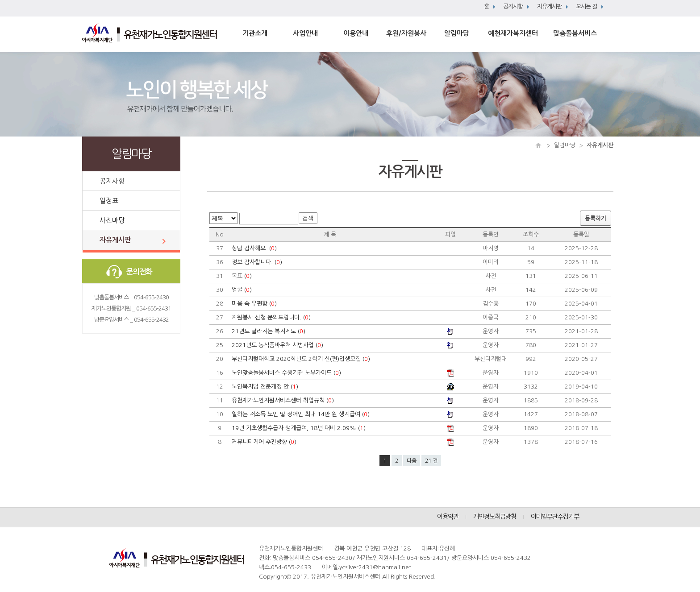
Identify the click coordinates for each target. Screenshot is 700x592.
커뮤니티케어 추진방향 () (265, 442)
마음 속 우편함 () (255, 304)
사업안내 (305, 33)
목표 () (243, 276)
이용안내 (356, 33)
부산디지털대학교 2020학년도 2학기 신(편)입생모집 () (302, 359)
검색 (308, 218)
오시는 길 (586, 6)
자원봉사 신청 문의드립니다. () (272, 317)
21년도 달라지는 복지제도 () (269, 331)
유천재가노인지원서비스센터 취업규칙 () (284, 400)
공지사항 (513, 6)
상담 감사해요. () (255, 248)
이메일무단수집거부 (555, 517)
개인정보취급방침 (495, 517)
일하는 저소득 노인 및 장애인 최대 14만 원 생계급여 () (302, 414)
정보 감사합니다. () (258, 262)
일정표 (109, 201)
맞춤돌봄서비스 (575, 33)
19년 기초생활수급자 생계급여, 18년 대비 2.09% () (300, 428)
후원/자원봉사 (406, 33)
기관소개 (255, 33)
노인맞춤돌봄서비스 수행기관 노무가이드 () (287, 373)
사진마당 (112, 220)
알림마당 (457, 33)
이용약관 (448, 517)
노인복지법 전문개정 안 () (266, 387)
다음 (412, 461)
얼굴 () (243, 290)
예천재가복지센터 (513, 33)
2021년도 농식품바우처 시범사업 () (278, 345)
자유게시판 (549, 6)
